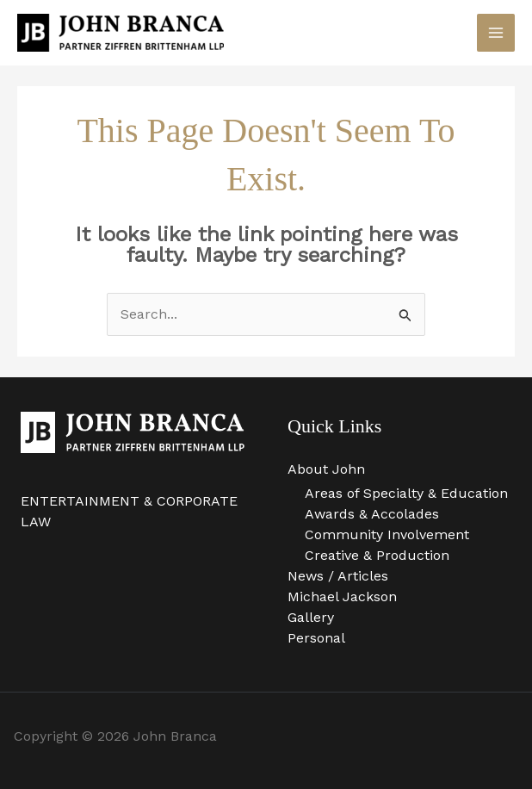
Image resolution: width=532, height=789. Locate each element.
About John (326, 469)
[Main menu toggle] (496, 33)
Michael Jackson (342, 596)
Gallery (311, 617)
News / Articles (338, 576)
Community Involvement (387, 534)
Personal (316, 638)
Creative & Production (377, 555)
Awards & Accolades (372, 514)
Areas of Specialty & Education (406, 493)
